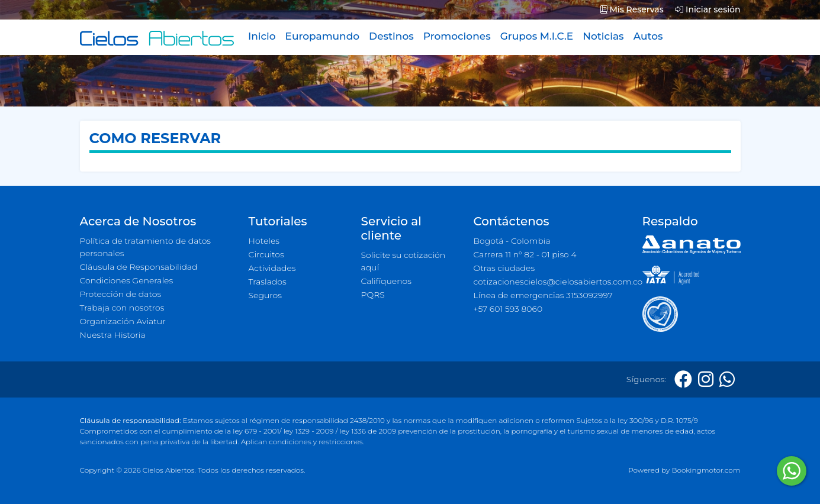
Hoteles (264, 241)
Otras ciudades (504, 268)
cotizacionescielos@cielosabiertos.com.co (551, 282)
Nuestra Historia (113, 335)
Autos (648, 36)
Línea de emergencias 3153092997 (543, 295)
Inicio (262, 36)
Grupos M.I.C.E (537, 36)
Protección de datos (121, 294)
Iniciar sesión (708, 9)
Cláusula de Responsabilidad (139, 267)
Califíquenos (386, 281)
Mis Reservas (632, 9)
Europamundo (322, 36)
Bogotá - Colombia (512, 241)
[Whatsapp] (727, 379)
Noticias (603, 36)
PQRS (373, 295)
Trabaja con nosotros (122, 308)
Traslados (268, 282)
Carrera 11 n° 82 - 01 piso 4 (525, 254)
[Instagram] (706, 379)
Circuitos (266, 254)
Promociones (457, 36)
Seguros (266, 295)
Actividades (272, 268)
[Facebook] (683, 379)
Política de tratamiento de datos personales (146, 247)
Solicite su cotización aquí (403, 261)
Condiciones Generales (127, 280)
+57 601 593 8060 (508, 309)
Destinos (391, 36)
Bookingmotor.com (706, 470)
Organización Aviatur (123, 321)
